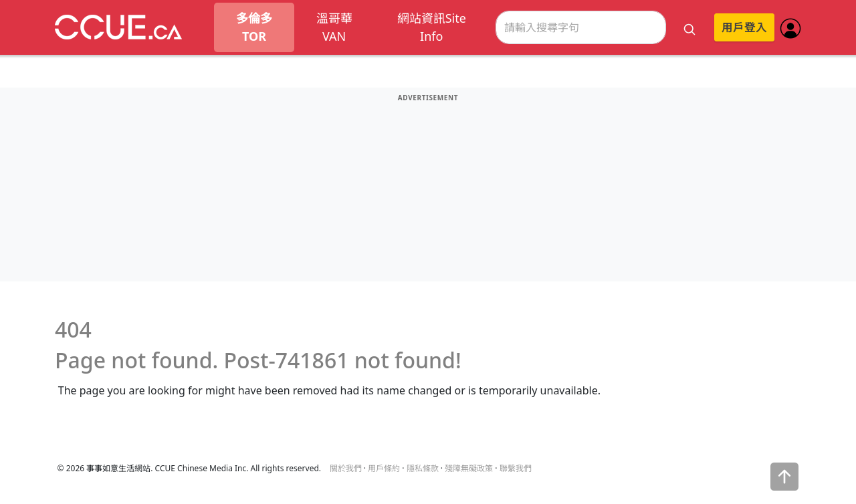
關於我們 (346, 468)
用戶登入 (744, 27)
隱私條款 (423, 468)
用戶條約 (384, 468)
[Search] (581, 27)
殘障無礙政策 (469, 468)
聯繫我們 (516, 468)
